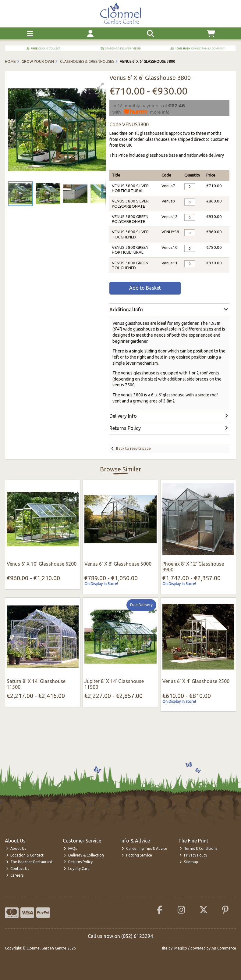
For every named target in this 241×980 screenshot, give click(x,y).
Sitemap (189, 862)
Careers (15, 875)
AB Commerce (224, 948)
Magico (181, 948)
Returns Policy (78, 862)
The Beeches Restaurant (29, 862)
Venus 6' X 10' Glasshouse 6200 (42, 564)
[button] (101, 86)
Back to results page (133, 448)
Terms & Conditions (198, 848)
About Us (16, 848)
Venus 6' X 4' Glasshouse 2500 (196, 681)
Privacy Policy (193, 855)
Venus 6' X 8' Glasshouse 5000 (118, 564)
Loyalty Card (77, 869)
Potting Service (137, 855)
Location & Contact (25, 855)
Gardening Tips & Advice (144, 848)
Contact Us (18, 869)
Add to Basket (145, 288)
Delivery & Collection (84, 855)
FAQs (70, 848)
